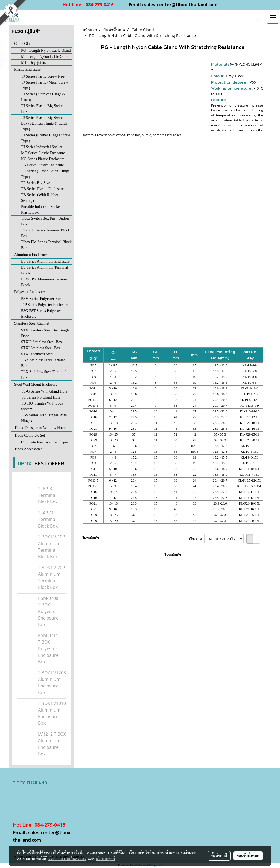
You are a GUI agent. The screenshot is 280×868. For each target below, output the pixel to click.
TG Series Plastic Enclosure (43, 165)
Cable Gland (24, 44)
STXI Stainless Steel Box (41, 348)
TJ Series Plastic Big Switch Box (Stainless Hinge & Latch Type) (44, 123)
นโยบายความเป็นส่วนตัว (67, 858)
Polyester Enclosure (30, 292)
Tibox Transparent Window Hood (40, 428)
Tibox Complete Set (30, 435)
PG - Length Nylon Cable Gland (46, 51)
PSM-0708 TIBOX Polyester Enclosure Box (48, 611)
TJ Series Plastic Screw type (43, 76)
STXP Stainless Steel (37, 354)
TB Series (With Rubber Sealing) (40, 198)
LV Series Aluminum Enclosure (45, 261)
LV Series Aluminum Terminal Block (45, 270)
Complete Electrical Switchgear (45, 442)
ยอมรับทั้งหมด (248, 856)
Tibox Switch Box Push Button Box (45, 221)
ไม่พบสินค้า (91, 538)
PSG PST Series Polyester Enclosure (41, 314)
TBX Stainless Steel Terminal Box (44, 363)
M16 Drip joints (33, 63)
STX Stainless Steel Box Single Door (45, 333)
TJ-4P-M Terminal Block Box (48, 519)
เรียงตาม (197, 539)
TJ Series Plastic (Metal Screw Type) (45, 85)
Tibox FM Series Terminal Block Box (46, 245)
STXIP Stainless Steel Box (42, 342)
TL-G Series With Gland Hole (44, 391)
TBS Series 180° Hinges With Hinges (44, 418)
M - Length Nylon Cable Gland (45, 57)
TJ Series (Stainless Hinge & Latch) (43, 97)
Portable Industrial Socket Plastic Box (41, 210)
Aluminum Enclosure (31, 255)
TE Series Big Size (36, 183)
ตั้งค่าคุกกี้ (219, 856)
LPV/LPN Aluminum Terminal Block (45, 282)
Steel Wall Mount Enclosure (36, 384)
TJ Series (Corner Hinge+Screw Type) (46, 138)
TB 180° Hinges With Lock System (42, 406)
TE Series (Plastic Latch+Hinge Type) (45, 174)
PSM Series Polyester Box (41, 299)
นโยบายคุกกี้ (105, 858)
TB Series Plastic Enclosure (42, 189)
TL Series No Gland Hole (41, 397)
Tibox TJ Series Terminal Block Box (45, 233)
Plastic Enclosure (27, 69)
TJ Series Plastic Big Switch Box (43, 109)
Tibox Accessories (28, 449)
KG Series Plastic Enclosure (43, 159)
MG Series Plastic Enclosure (43, 153)
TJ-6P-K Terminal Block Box (48, 495)
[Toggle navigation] (273, 18)
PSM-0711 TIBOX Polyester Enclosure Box (48, 649)
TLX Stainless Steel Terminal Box (44, 375)
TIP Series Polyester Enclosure (45, 305)
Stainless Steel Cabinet (32, 323)
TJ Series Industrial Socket (42, 147)
